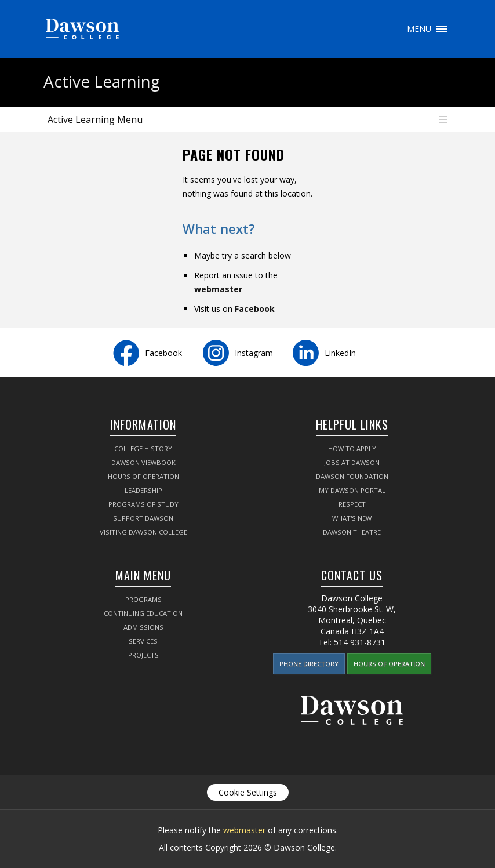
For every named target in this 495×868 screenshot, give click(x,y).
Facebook (255, 309)
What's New (352, 518)
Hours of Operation (143, 476)
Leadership (143, 490)
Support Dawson (143, 518)
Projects (143, 655)
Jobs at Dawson (352, 462)
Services (143, 641)
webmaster (218, 289)
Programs (143, 599)
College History (143, 448)
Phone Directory (309, 664)
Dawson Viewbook (143, 462)
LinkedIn (340, 353)
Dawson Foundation (352, 476)
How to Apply (352, 448)
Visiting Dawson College (143, 532)
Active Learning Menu (95, 119)
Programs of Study (143, 504)
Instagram (254, 353)
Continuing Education (143, 613)
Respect (352, 504)
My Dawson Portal (352, 490)
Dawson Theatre (352, 532)
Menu (442, 29)
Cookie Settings (248, 792)
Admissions (143, 627)
